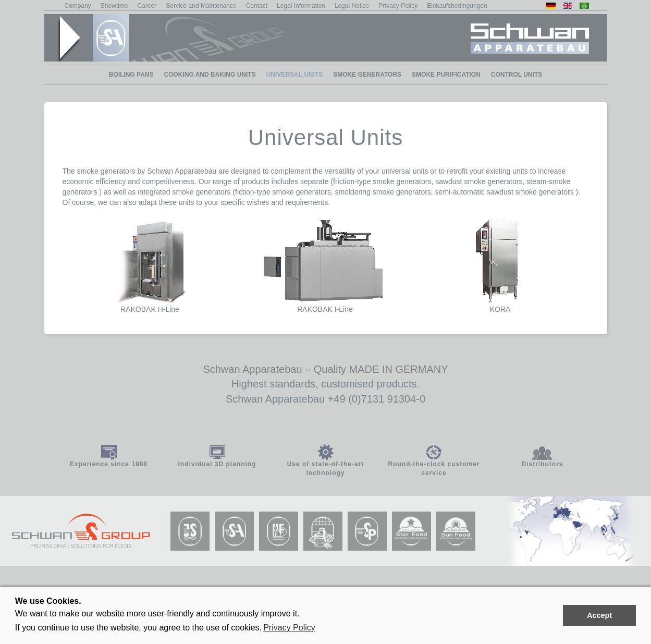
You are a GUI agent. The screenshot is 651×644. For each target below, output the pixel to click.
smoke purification (446, 75)
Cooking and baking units (210, 75)
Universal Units (294, 75)
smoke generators (367, 75)
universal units (405, 171)
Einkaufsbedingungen (457, 6)
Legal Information (301, 6)
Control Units (517, 75)
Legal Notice (352, 6)
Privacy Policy (289, 628)
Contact (257, 6)
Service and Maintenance (201, 6)
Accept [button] (599, 615)
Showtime (114, 6)
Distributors (542, 464)
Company (78, 6)
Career (147, 6)
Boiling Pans (131, 75)
